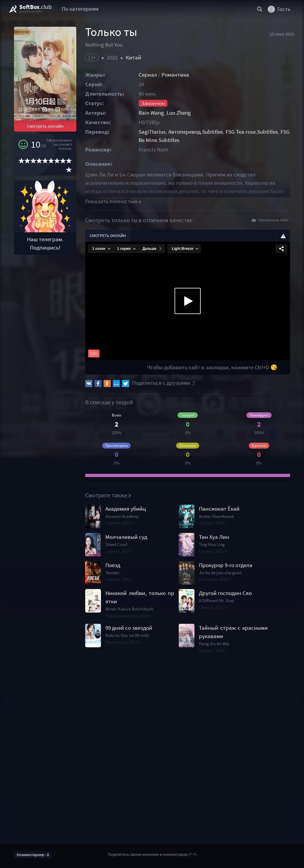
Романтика (175, 75)
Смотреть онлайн (45, 126)
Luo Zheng (179, 113)
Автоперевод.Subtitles (196, 132)
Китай (134, 57)
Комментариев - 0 (33, 855)
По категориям (80, 9)
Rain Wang (151, 113)
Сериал (148, 75)
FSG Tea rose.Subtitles (252, 132)
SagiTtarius (152, 132)
